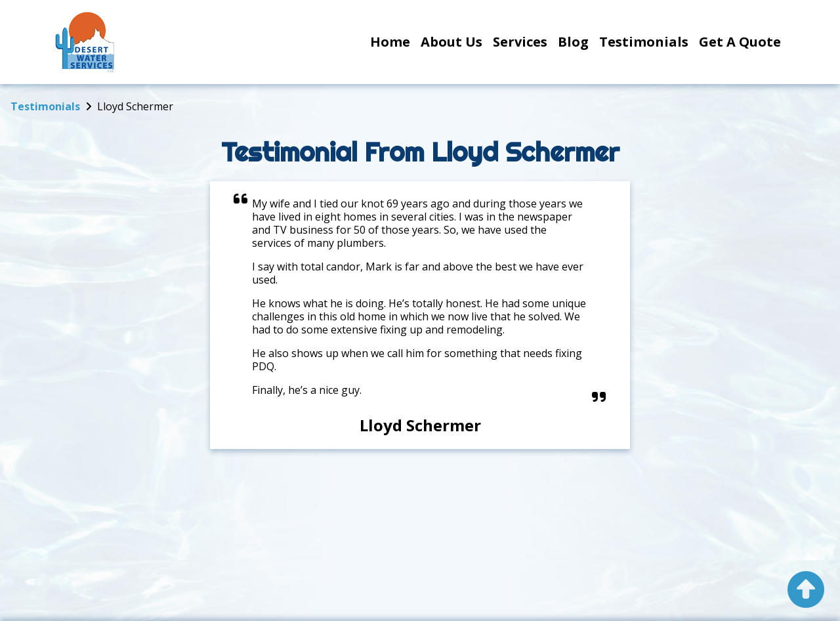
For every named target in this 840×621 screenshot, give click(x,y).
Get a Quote (740, 42)
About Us (451, 42)
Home (390, 42)
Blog (573, 42)
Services (520, 42)
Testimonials (644, 42)
